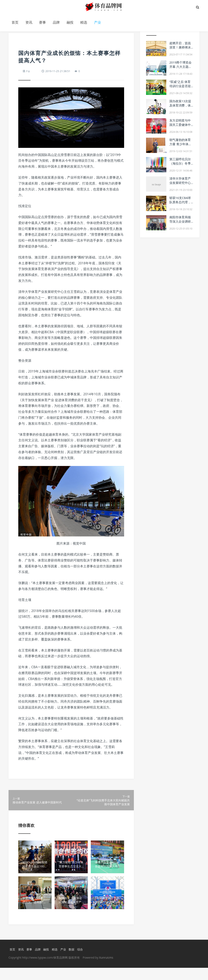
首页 (15, 22)
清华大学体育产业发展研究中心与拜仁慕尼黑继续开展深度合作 (180, 185)
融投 (70, 22)
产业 (97, 22)
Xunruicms (106, 970)
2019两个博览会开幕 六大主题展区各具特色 (180, 67)
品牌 (56, 22)
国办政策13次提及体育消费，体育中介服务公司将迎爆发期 (180, 107)
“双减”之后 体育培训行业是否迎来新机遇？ (180, 86)
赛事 (42, 22)
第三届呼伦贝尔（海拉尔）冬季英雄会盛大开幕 (180, 163)
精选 (84, 22)
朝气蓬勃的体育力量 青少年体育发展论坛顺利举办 (180, 146)
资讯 (29, 22)
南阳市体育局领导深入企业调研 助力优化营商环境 (180, 224)
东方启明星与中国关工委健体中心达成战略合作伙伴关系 (180, 127)
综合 (82, 961)
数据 (74, 961)
